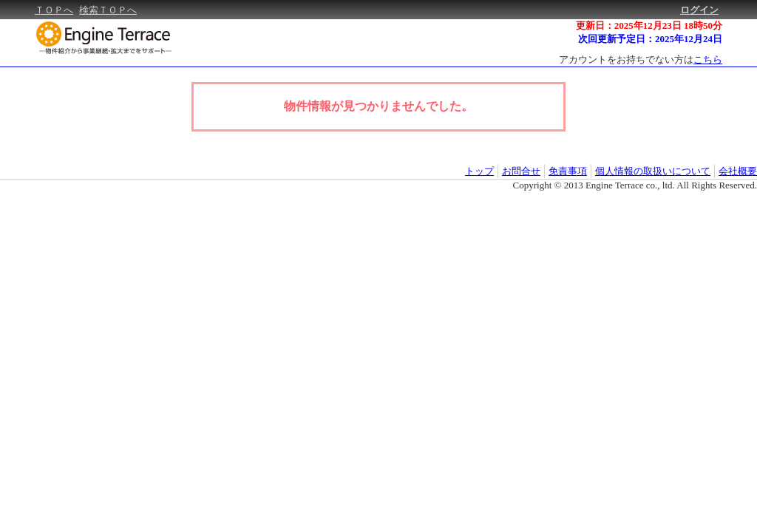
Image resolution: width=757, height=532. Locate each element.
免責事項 (568, 171)
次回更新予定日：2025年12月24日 (650, 39)
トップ (479, 171)
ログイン (699, 10)
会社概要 (738, 171)
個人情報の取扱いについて (653, 171)
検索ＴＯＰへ (108, 10)
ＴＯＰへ (54, 10)
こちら (708, 59)
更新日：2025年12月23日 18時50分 (649, 25)
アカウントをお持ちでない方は (641, 59)
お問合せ (521, 171)
